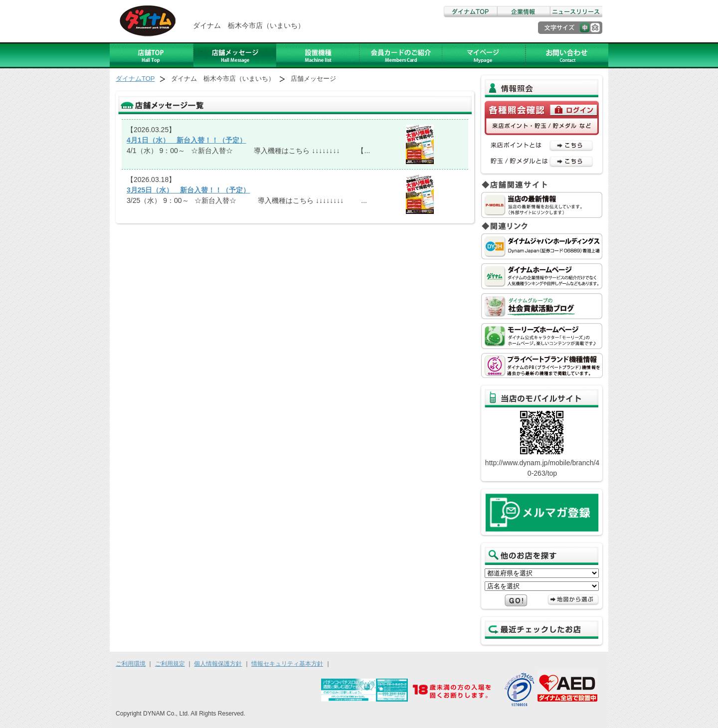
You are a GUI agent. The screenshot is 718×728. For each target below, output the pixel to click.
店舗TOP (152, 55)
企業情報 (523, 12)
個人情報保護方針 (218, 664)
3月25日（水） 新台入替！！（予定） (188, 190)
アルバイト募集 (484, 55)
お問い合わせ (567, 55)
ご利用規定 (170, 664)
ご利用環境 (131, 664)
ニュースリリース (576, 12)
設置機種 (318, 55)
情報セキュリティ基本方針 (287, 664)
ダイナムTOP (470, 12)
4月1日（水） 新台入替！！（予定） (186, 140)
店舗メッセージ (235, 55)
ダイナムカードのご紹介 (401, 55)
